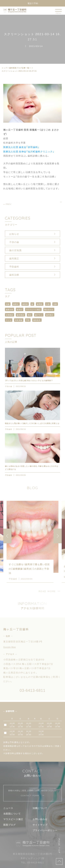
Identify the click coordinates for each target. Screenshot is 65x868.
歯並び (19, 309)
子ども (9, 320)
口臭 (48, 304)
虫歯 (8, 304)
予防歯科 (14, 266)
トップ (4, 68)
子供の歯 (14, 242)
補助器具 (37, 320)
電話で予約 (33, 3)
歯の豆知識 (15, 250)
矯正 (30, 315)
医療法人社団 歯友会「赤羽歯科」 (21, 147)
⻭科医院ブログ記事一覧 (19, 68)
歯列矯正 (14, 258)
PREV (9, 204)
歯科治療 (14, 275)
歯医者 (25, 304)
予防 (28, 320)
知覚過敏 (19, 320)
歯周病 (40, 304)
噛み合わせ (49, 309)
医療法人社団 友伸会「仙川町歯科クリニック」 (29, 151)
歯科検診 (20, 315)
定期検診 (10, 315)
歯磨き (16, 304)
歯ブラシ (39, 315)
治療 (55, 304)
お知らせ (14, 234)
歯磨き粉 (10, 309)
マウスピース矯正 (33, 309)
